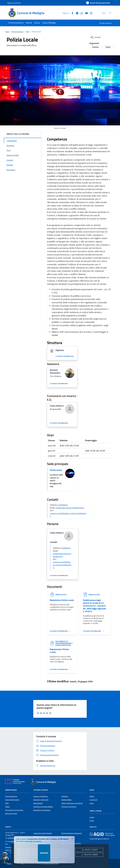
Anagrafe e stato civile (41, 800)
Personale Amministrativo (14, 810)
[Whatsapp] (81, 13)
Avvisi (92, 803)
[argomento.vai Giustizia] (95, 47)
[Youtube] (86, 13)
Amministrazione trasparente (72, 833)
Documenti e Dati (11, 813)
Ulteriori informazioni (65, 356)
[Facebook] (71, 13)
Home (7, 32)
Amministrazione (18, 32)
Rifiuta (89, 850)
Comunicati (93, 800)
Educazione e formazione (42, 810)
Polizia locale (56, 470)
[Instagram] (90, 13)
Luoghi (92, 817)
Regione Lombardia (14, 3)
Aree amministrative (12, 800)
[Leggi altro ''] (60, 631)
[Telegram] (76, 13)
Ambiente (65, 796)
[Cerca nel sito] (110, 13)
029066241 (63, 505)
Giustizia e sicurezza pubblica (43, 807)
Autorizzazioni (38, 803)
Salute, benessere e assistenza (72, 803)
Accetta (89, 855)
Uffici (28, 32)
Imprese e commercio (69, 807)
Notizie (92, 796)
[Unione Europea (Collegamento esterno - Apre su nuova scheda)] (16, 782)
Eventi (92, 821)
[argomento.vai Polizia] (108, 47)
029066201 (12, 838)
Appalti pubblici (66, 800)
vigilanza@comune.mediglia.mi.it (70, 508)
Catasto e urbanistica (41, 796)
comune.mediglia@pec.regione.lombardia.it (62, 565)
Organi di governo (11, 796)
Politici (7, 807)
